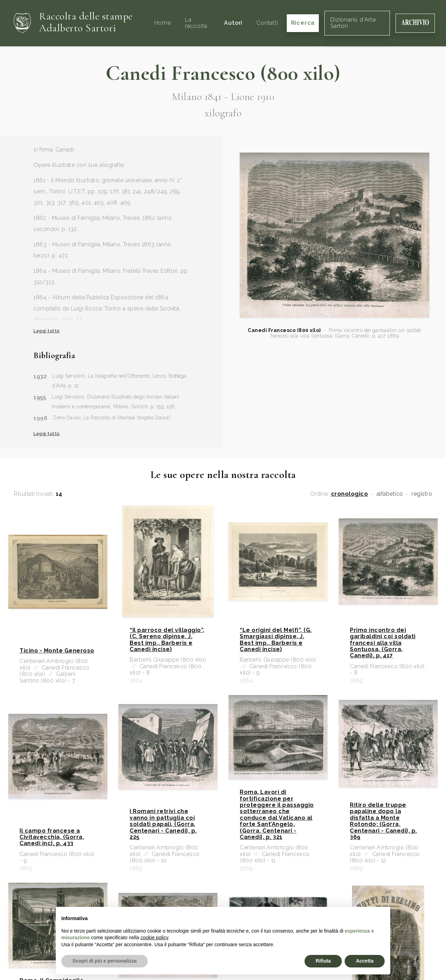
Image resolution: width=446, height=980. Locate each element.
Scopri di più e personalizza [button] (105, 961)
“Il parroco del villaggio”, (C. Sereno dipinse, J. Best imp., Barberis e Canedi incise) (167, 640)
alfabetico (390, 494)
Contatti (267, 23)
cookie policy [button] (154, 937)
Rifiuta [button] (323, 961)
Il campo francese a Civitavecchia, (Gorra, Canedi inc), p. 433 (52, 837)
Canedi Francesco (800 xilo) (284, 330)
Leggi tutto (47, 331)
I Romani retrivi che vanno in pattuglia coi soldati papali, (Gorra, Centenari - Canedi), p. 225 (163, 824)
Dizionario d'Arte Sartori (353, 23)
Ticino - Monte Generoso (57, 651)
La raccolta (196, 23)
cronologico (350, 494)
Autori (233, 23)
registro (422, 494)
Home (163, 23)
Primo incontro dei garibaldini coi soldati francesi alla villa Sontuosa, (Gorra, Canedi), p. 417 (383, 643)
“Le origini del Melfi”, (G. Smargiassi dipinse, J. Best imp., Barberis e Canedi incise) (276, 640)
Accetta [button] (365, 961)
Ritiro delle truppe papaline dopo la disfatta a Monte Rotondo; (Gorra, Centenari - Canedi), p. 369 (383, 821)
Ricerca (303, 23)
